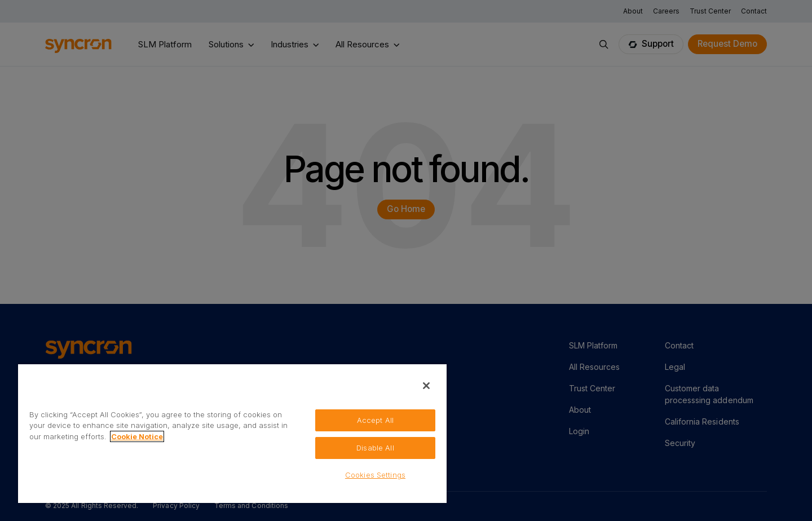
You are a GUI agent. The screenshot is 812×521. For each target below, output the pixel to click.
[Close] (426, 386)
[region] (232, 433)
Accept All (375, 420)
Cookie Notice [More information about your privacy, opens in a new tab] (137, 436)
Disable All (375, 448)
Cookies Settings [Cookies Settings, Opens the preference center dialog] (375, 475)
